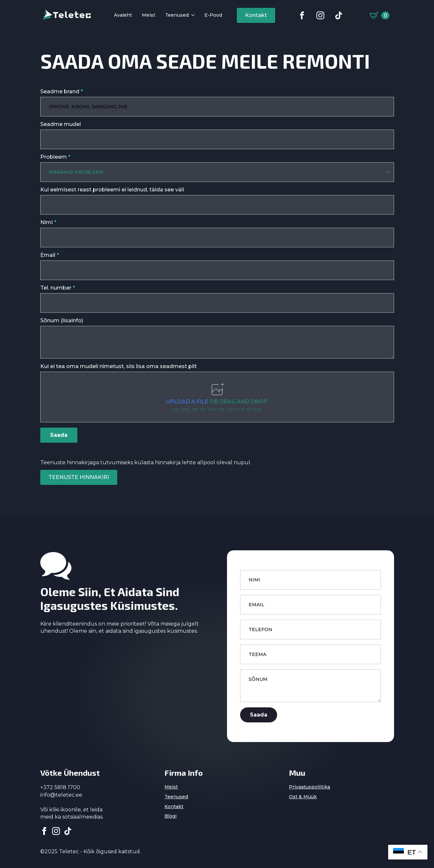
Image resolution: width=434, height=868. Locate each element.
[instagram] (56, 830)
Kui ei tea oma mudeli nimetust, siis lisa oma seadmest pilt (119, 366)
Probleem (55, 157)
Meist (149, 15)
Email (50, 255)
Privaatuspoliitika (310, 786)
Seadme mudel (61, 124)
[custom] (302, 15)
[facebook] (44, 830)
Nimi (48, 222)
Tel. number (58, 287)
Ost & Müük (303, 796)
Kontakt (174, 806)
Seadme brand (62, 92)
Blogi (170, 815)
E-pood (213, 15)
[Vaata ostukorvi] (379, 15)
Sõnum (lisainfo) (62, 320)
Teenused (177, 15)
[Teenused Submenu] (192, 16)
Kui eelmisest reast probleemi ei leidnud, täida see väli (112, 189)
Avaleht (123, 15)
